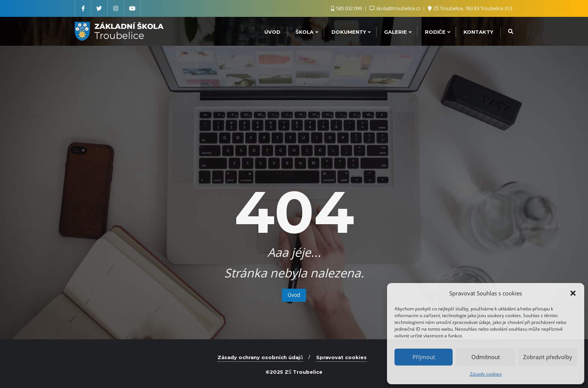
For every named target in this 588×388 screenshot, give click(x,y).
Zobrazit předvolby (548, 357)
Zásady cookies (486, 374)
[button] (573, 293)
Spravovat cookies (341, 357)
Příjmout (424, 357)
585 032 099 (347, 8)
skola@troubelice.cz (395, 8)
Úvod (294, 295)
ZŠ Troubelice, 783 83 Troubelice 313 (470, 8)
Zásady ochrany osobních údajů (260, 357)
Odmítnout (486, 357)
